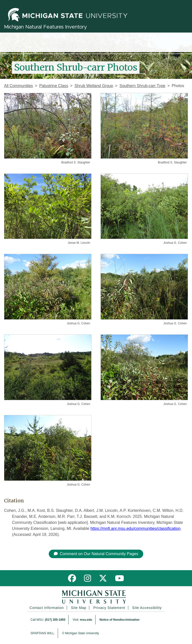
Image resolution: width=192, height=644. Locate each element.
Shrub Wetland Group (94, 86)
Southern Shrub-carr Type (142, 86)
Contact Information (47, 608)
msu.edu (86, 620)
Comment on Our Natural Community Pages (96, 554)
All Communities (18, 86)
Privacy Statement (109, 608)
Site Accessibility (147, 608)
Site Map (79, 608)
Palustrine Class (54, 86)
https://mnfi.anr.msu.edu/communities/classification (135, 528)
